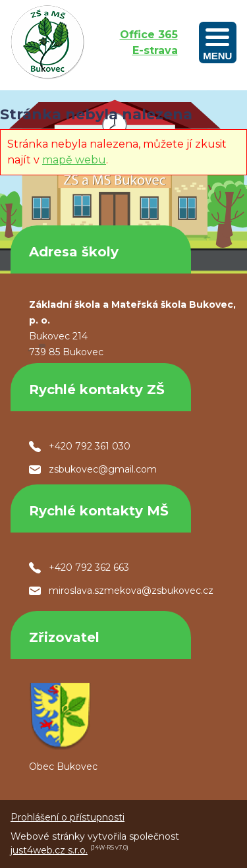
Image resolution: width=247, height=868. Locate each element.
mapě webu (74, 160)
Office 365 (149, 35)
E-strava (155, 50)
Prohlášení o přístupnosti (68, 817)
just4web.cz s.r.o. (49, 850)
